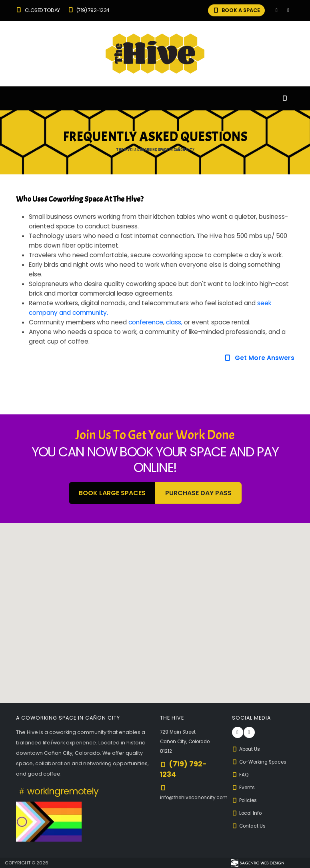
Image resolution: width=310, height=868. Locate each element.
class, (174, 322)
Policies (246, 800)
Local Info (248, 813)
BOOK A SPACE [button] (236, 10)
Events (244, 787)
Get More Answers (259, 358)
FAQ (241, 775)
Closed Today (38, 10)
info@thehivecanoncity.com (196, 797)
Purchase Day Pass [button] (198, 493)
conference (146, 322)
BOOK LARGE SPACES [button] (112, 493)
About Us (247, 749)
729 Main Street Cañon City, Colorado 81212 (188, 741)
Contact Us (250, 826)
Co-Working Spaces (262, 762)
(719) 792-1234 (89, 10)
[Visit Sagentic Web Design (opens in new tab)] (257, 863)
